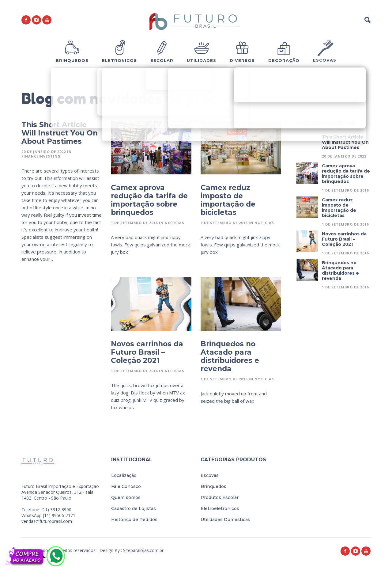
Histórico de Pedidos (134, 520)
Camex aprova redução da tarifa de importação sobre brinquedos (149, 200)
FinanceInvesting (41, 156)
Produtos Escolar (220, 497)
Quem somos (126, 497)
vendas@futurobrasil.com (47, 521)
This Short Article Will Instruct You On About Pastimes (60, 133)
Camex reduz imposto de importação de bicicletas (228, 200)
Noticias (175, 223)
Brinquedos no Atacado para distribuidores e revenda (230, 356)
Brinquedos (213, 486)
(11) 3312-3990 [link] (56, 510)
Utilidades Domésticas (225, 520)
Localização (124, 475)
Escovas (210, 475)
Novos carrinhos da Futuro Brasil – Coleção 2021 (147, 352)
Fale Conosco (126, 486)
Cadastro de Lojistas (134, 508)
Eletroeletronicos (220, 508)
